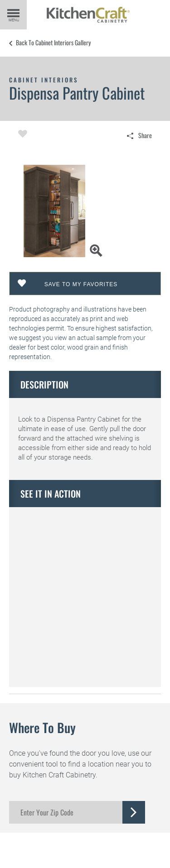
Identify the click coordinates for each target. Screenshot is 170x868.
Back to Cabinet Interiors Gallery (53, 43)
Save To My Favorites (81, 284)
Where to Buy (42, 727)
